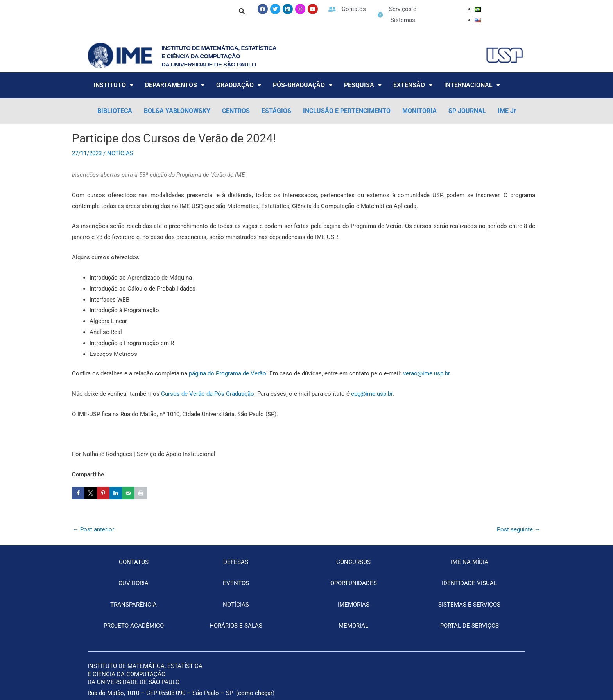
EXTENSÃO (413, 85)
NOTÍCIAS (120, 153)
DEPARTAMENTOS (175, 85)
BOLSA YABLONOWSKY (177, 111)
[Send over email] (128, 493)
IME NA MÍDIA (470, 562)
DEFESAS (236, 562)
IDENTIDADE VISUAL (469, 583)
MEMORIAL (353, 626)
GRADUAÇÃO (239, 85)
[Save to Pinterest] (103, 493)
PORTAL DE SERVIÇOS (470, 626)
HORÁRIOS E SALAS (236, 626)
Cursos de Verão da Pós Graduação (208, 394)
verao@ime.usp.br (426, 373)
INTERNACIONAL (472, 85)
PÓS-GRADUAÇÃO (303, 85)
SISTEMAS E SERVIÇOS (469, 605)
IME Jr (507, 111)
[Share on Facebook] (78, 493)
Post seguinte (519, 529)
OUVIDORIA (134, 583)
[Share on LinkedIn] (116, 493)
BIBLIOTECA (115, 111)
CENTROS (236, 111)
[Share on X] (91, 493)
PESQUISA (363, 85)
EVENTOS (236, 583)
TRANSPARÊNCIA (134, 605)
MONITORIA (419, 111)
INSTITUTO (113, 85)
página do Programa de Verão (228, 373)
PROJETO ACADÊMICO (134, 626)
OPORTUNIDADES (354, 583)
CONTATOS (134, 562)
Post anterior (93, 529)
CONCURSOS (353, 562)
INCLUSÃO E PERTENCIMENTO (347, 111)
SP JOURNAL (467, 111)
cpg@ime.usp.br (372, 394)
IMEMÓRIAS (354, 605)
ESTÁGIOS (276, 111)
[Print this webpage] (141, 493)
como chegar (255, 693)
